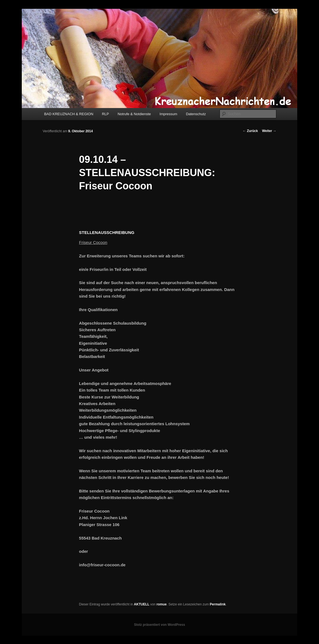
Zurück (250, 131)
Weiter (269, 131)
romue (162, 604)
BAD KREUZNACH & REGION (69, 114)
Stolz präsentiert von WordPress (159, 625)
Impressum (168, 114)
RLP (105, 114)
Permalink (218, 604)
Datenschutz (196, 114)
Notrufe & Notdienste (134, 114)
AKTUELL (142, 604)
